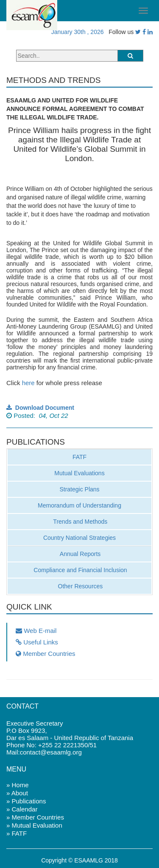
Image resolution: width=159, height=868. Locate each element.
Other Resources (80, 586)
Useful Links (37, 642)
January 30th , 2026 (76, 32)
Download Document (40, 408)
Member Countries (46, 654)
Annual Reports (80, 554)
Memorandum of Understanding (79, 505)
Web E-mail (36, 631)
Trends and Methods (80, 522)
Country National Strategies (79, 538)
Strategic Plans (79, 489)
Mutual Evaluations (79, 473)
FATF (79, 457)
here (28, 383)
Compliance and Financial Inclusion (79, 570)
